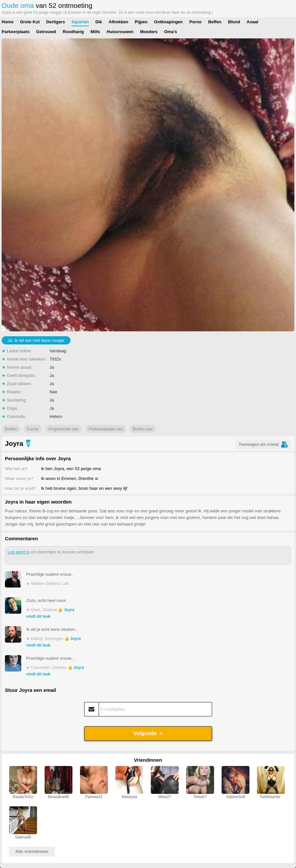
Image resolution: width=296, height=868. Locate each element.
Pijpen (141, 22)
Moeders (149, 32)
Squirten (80, 22)
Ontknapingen (168, 22)
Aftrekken (118, 22)
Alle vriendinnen (32, 851)
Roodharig (73, 32)
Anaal (252, 22)
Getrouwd (46, 32)
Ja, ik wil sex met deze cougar (36, 340)
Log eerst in (19, 552)
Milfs (95, 32)
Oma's (171, 32)
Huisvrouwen (120, 32)
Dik (99, 22)
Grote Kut (30, 22)
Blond (234, 22)
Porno (196, 22)
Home (8, 22)
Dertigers (56, 22)
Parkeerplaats (16, 32)
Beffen (215, 22)
